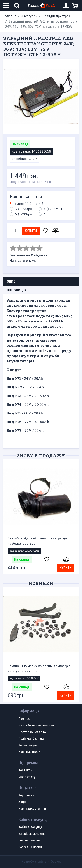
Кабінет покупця (31, 827)
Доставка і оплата (32, 732)
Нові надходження (32, 809)
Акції (22, 802)
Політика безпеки (31, 739)
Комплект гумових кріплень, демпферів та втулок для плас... (39, 669)
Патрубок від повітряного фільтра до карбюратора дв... (37, 541)
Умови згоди (28, 745)
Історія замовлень (32, 834)
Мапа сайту (27, 777)
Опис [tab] (11, 281)
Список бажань (30, 840)
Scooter (41, 6)
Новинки (41, 583)
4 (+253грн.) (53, 209)
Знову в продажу (41, 456)
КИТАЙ (33, 159)
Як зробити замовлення (36, 725)
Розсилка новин (30, 847)
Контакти (25, 770)
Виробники (26, 796)
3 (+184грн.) (24, 209)
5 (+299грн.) (24, 214)
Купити (31, 231)
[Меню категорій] (7, 6)
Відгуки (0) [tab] (16, 290)
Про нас (24, 719)
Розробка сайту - (41, 861)
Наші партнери (29, 752)
